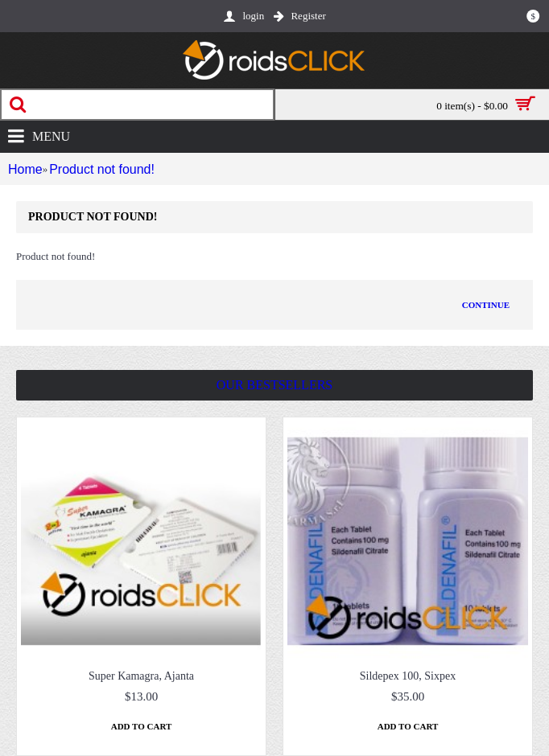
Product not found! (98, 169)
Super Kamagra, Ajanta (141, 676)
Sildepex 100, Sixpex (408, 676)
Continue (486, 305)
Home (23, 169)
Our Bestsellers (274, 385)
